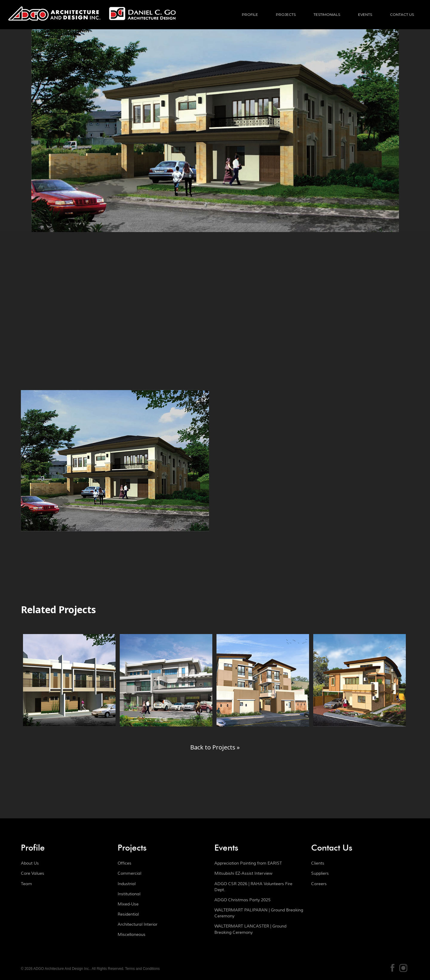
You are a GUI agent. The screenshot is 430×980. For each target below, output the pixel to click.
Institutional (129, 894)
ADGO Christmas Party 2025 (242, 900)
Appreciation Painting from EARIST (248, 863)
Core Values (33, 874)
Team (26, 884)
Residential (128, 914)
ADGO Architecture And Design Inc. (92, 19)
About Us (30, 863)
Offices (125, 863)
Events (365, 14)
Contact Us (402, 14)
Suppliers (320, 874)
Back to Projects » (215, 747)
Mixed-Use (128, 904)
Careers (319, 884)
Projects (286, 14)
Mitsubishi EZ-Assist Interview (244, 874)
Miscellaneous (132, 935)
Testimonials (327, 14)
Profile (250, 14)
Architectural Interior (138, 925)
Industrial (127, 884)
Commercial (129, 874)
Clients (318, 863)
